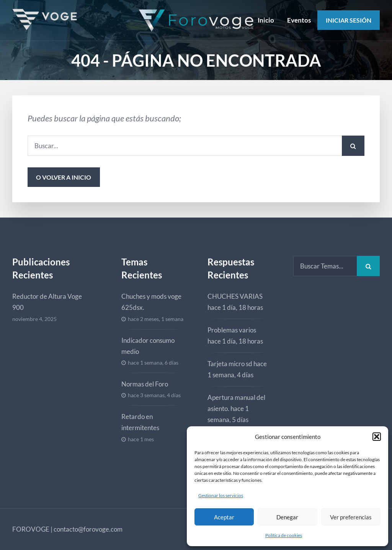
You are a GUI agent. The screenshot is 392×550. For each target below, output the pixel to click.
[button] (377, 437)
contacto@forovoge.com (88, 529)
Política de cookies (284, 535)
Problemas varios (232, 330)
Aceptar (224, 517)
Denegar (287, 517)
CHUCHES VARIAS (235, 296)
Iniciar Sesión (349, 20)
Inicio (266, 20)
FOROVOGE (31, 529)
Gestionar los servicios (221, 495)
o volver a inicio (64, 177)
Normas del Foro (145, 384)
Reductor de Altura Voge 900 (47, 302)
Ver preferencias (351, 517)
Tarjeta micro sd (230, 364)
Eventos (299, 20)
